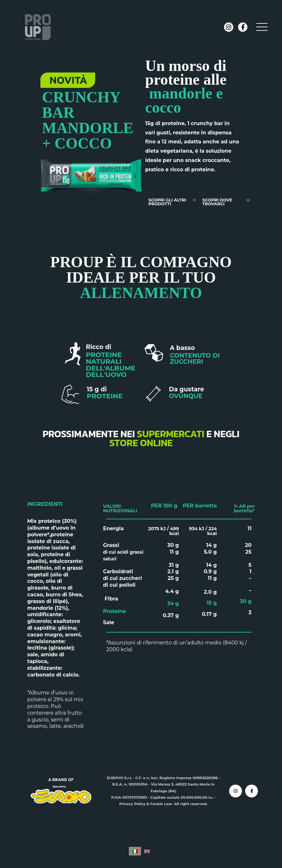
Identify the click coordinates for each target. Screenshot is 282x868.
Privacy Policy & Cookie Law (145, 804)
